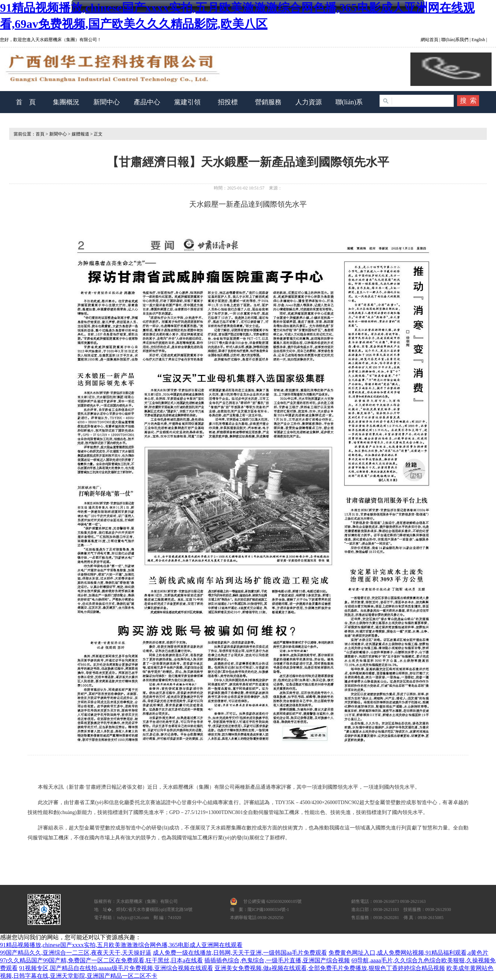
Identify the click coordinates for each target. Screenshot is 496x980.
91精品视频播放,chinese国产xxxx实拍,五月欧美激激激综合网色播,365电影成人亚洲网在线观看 (121, 945)
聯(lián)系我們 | (455, 40)
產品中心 (147, 102)
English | (479, 40)
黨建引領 (187, 102)
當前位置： (22, 134)
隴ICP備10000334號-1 (268, 910)
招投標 (228, 102)
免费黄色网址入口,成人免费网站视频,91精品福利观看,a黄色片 (408, 953)
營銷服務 (268, 102)
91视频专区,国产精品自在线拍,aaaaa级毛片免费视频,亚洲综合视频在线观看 (116, 968)
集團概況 (66, 102)
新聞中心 (107, 102)
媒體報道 (80, 134)
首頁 (40, 134)
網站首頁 (430, 40)
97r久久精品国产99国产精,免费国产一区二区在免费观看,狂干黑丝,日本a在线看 (101, 960)
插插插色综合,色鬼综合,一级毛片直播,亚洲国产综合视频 (277, 960)
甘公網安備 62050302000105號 (272, 901)
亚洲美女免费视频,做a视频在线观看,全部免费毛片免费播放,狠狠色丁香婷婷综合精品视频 (330, 968)
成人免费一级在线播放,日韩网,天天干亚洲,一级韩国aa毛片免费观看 (240, 953)
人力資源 (309, 102)
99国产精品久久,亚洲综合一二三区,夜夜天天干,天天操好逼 (76, 953)
